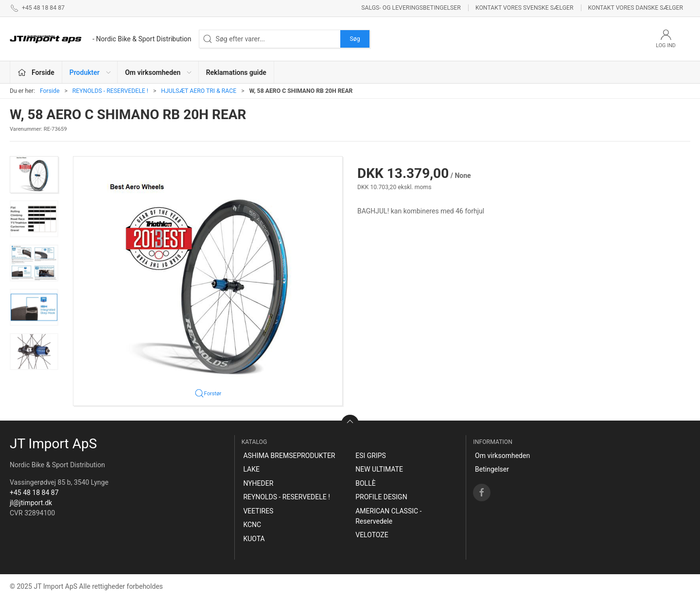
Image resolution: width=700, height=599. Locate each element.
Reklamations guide (236, 72)
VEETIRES (258, 511)
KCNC (252, 525)
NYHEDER (258, 483)
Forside (50, 91)
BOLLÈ (365, 483)
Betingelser (492, 469)
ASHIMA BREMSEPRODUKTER (289, 456)
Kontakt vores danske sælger (636, 8)
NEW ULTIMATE (379, 469)
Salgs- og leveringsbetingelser (411, 8)
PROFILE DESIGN (381, 497)
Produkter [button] (91, 72)
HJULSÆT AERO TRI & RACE (199, 91)
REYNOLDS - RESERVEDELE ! (110, 91)
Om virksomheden (502, 456)
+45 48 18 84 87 (34, 493)
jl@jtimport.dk (31, 503)
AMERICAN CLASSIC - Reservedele (388, 516)
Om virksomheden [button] (159, 72)
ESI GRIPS (371, 456)
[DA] (101, 39)
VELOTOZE (372, 535)
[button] (34, 175)
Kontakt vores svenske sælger (525, 8)
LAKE (251, 469)
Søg (355, 39)
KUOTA (254, 539)
